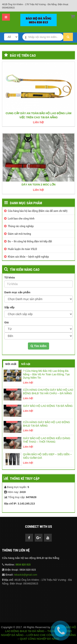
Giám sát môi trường (19, 234)
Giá (6, 322)
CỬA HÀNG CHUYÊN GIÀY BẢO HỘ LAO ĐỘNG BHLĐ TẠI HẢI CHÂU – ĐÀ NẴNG (48, 392)
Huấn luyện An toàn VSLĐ (22, 249)
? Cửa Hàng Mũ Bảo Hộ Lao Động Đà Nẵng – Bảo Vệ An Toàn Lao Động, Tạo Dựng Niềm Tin (46, 374)
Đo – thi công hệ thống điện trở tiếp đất (30, 241)
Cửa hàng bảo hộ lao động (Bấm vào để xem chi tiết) (38, 211)
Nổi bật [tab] (26, 364)
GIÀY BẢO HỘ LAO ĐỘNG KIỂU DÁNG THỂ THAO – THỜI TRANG (47, 440)
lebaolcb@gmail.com (26, 575)
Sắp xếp (9, 307)
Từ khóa (10, 277)
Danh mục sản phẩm (26, 203)
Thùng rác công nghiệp (21, 226)
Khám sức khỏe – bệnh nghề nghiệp (28, 257)
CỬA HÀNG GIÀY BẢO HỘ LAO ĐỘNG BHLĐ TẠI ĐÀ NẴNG (46, 424)
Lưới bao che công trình (21, 218)
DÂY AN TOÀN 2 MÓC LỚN (38, 185)
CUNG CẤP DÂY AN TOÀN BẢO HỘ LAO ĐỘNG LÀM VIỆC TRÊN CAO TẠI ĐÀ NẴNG (38, 115)
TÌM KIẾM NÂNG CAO (25, 270)
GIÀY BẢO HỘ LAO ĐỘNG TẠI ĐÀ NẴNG (48, 406)
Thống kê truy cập (25, 479)
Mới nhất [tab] (11, 364)
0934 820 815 (23, 565)
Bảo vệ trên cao (23, 55)
